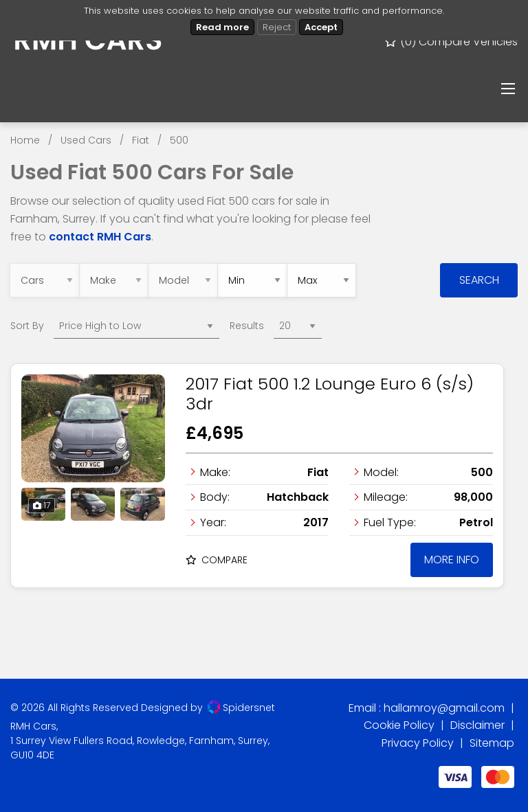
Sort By (27, 326)
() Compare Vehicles (451, 42)
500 (179, 140)
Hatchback (298, 497)
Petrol (476, 522)
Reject (277, 27)
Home (25, 140)
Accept (321, 27)
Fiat (141, 140)
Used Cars (86, 140)
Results (247, 326)
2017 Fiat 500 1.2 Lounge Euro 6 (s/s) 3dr (330, 394)
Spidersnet (241, 707)
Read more (222, 27)
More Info (452, 560)
